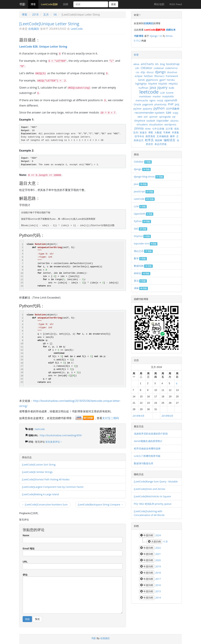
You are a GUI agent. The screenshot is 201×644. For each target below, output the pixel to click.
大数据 (158, 132)
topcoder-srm (146, 243)
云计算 (169, 129)
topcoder (163, 120)
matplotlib (168, 96)
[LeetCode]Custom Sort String (39, 465)
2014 (158, 598)
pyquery (147, 109)
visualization (156, 124)
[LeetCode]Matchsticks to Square (152, 496)
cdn (137, 68)
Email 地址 (29, 549)
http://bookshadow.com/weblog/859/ (61, 435)
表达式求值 (161, 144)
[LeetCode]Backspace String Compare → (100, 504)
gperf (162, 80)
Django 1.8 (156, 36)
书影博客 (139, 36)
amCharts (147, 64)
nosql (160, 100)
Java (153, 87)
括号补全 (139, 136)
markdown (145, 96)
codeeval (159, 68)
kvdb (172, 88)
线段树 (159, 140)
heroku (171, 80)
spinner (153, 117)
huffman (143, 88)
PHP (171, 104)
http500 (163, 84)
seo (140, 117)
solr (146, 117)
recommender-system (150, 113)
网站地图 (159, 4)
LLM (162, 93)
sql (174, 117)
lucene (170, 93)
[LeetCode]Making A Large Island (40, 494)
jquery (162, 87)
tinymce (140, 120)
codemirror (171, 68)
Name (26, 535)
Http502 (173, 84)
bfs (157, 64)
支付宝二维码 (111, 418)
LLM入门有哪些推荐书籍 (147, 456)
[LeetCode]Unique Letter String (49, 24)
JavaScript (144, 191)
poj (177, 104)
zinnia (139, 128)
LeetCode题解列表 (155, 30)
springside (165, 117)
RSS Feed (176, 4)
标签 (136, 55)
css (138, 72)
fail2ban (149, 76)
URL (25, 562)
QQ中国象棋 (173, 109)
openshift (171, 100)
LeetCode (77, 29)
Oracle (137, 104)
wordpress (170, 124)
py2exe (137, 109)
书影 (22, 4)
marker (157, 96)
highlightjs (141, 84)
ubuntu (174, 121)
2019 (158, 566)
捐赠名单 (171, 30)
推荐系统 (150, 136)
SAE (141, 229)
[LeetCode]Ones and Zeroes (150, 489)
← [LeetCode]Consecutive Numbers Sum (45, 504)
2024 (158, 535)
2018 (35, 15)
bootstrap (173, 64)
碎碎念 (142, 273)
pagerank (148, 104)
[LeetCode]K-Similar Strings (37, 472)
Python (142, 221)
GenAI (141, 80)
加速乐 (143, 132)
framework (172, 76)
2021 (158, 554)
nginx (152, 100)
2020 (158, 560)
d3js (143, 72)
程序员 (149, 140)
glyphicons (152, 80)
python (159, 108)
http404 (152, 84)
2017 (158, 579)
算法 (140, 281)
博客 (33, 4)
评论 (25, 575)
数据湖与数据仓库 (144, 463)
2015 (158, 591)
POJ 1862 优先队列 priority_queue (153, 504)
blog (162, 64)
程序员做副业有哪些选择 (147, 448)
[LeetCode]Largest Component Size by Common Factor (53, 487)
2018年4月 (139, 416)
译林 (141, 288)
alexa (136, 64)
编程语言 (170, 140)
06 (55, 15)
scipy (175, 113)
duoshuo (172, 72)
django (160, 72)
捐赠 (66, 4)
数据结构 (143, 266)
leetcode (40, 429)
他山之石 (143, 251)
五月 (46, 15)
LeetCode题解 (49, 4)
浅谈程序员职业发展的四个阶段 (151, 434)
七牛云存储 (158, 129)
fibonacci (159, 76)
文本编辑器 (163, 136)
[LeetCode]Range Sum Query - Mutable (156, 481)
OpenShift (144, 214)
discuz (150, 72)
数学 (140, 258)
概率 (172, 136)
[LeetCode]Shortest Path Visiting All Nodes (46, 479)
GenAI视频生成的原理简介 (148, 441)
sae (169, 112)
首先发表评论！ (54, 442)
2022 (158, 548)
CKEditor (147, 68)
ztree (148, 129)
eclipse (139, 76)
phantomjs (161, 104)
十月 (165, 542)
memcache (142, 100)
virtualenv (142, 124)
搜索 (113, 4)
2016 (158, 585)
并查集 (175, 132)
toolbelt (151, 121)
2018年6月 (167, 416)
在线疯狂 (34, 29)
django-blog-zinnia (149, 177)
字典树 (167, 132)
